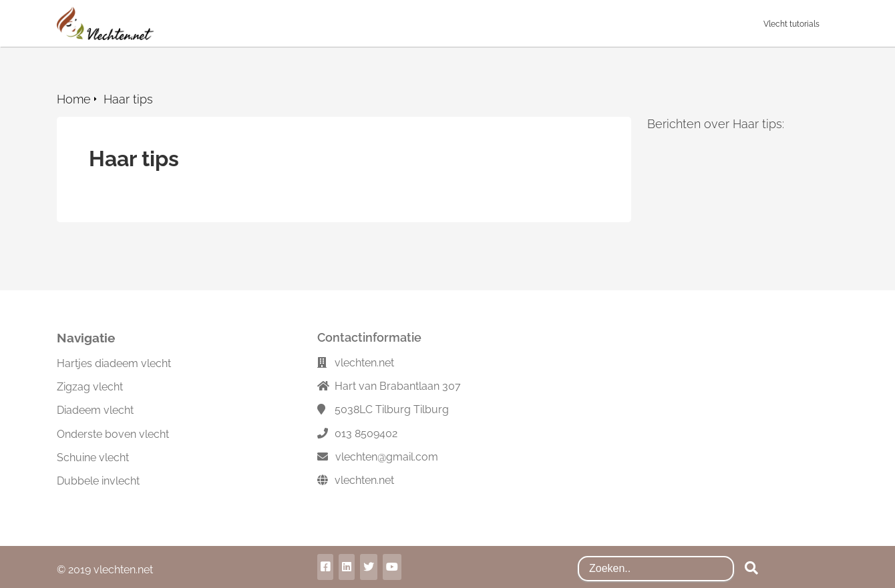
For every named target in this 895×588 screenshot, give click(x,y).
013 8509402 (366, 433)
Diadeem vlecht (95, 410)
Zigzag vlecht (90, 387)
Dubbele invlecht (98, 481)
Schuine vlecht (93, 458)
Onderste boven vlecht (113, 434)
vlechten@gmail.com (387, 457)
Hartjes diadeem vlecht (114, 363)
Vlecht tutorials (791, 24)
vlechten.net (364, 480)
